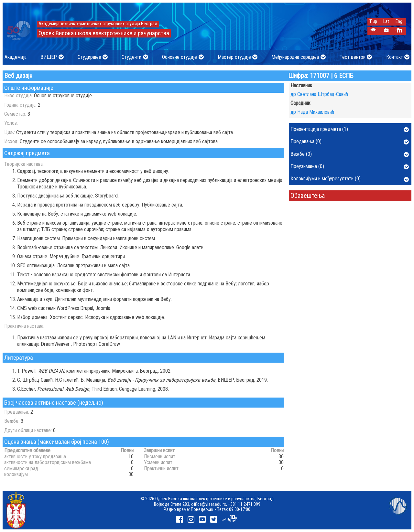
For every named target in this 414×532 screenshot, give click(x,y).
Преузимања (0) (350, 167)
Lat (386, 21)
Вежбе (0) (350, 154)
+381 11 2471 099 (244, 504)
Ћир (373, 21)
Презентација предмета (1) (350, 130)
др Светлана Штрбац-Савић (319, 94)
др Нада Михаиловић (312, 112)
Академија (16, 57)
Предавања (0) (350, 142)
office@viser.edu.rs (209, 504)
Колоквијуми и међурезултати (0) (350, 179)
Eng (399, 21)
